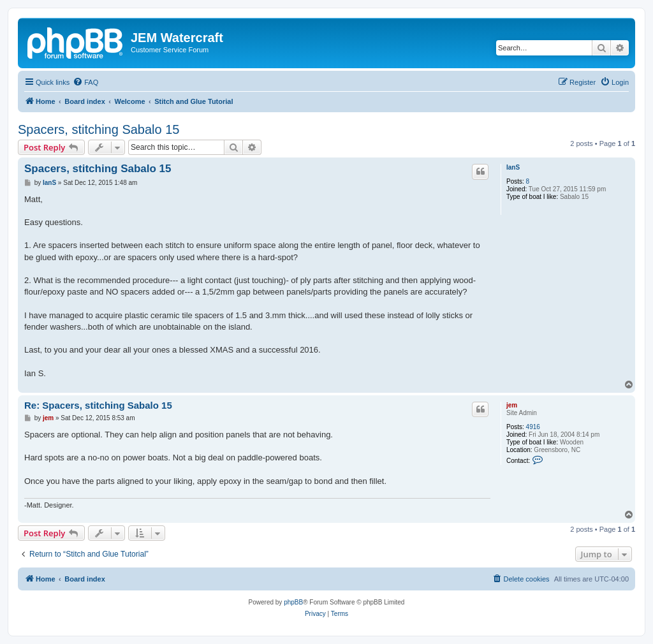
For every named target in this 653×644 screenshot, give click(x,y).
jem (512, 405)
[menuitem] (85, 82)
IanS (513, 167)
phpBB (293, 602)
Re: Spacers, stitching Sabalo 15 (98, 405)
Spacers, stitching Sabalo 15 (99, 129)
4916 (533, 427)
